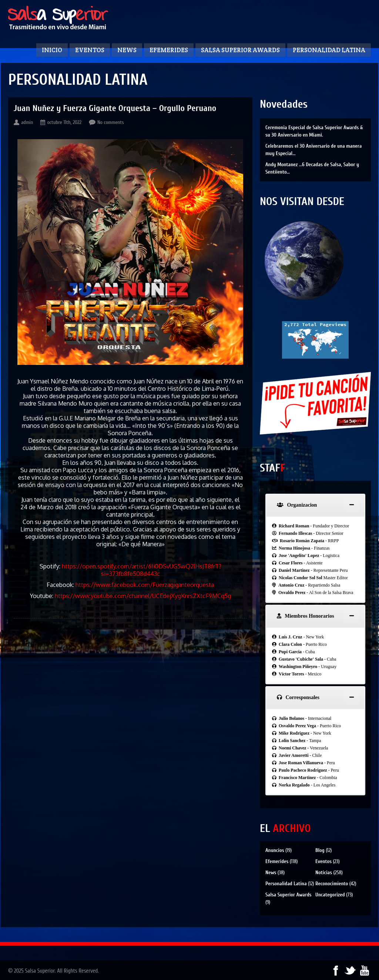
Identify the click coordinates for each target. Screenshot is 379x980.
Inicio (52, 50)
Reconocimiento (332, 884)
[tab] (315, 505)
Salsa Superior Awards (240, 50)
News (127, 50)
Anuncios (275, 850)
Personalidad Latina (329, 50)
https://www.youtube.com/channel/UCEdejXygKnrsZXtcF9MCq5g (143, 596)
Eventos (90, 50)
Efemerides (169, 50)
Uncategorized (330, 895)
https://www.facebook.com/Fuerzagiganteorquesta (145, 585)
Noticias (324, 872)
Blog (320, 850)
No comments (111, 122)
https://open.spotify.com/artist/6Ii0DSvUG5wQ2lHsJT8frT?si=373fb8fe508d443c (142, 570)
